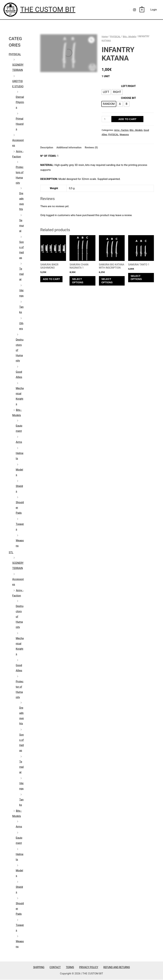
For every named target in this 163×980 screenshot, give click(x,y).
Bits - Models (131, 36)
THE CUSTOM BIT (48, 10)
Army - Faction (122, 130)
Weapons (125, 134)
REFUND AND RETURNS (113, 967)
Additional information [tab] (70, 148)
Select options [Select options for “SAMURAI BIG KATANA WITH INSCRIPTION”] (108, 286)
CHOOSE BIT (129, 98)
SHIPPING (42, 967)
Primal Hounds (20, 124)
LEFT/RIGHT (129, 86)
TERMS (69, 967)
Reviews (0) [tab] (94, 148)
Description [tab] (47, 148)
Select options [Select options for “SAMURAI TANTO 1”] (138, 279)
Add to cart (128, 119)
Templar (21, 274)
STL (11, 552)
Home (105, 36)
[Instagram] (134, 10)
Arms (19, 442)
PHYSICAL (15, 54)
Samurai (22, 226)
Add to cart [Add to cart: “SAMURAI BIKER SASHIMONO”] (53, 281)
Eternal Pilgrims (20, 102)
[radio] (106, 92)
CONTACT (56, 967)
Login (154, 10)
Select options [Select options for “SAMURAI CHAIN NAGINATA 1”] (79, 282)
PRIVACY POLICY (86, 967)
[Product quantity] (106, 119)
